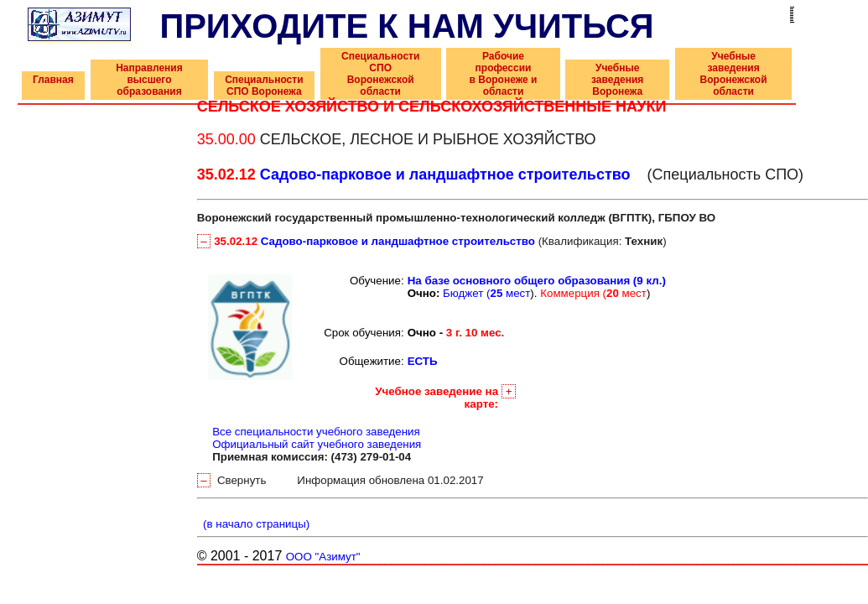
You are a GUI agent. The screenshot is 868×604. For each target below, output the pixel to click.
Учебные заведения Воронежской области (734, 74)
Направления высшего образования (149, 80)
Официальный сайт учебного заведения (317, 444)
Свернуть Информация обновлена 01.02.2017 (340, 480)
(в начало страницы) (254, 524)
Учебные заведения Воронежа (617, 80)
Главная (53, 80)
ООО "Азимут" (323, 557)
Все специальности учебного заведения (316, 432)
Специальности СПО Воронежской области (380, 74)
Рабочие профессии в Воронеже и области (504, 74)
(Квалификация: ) (432, 241)
